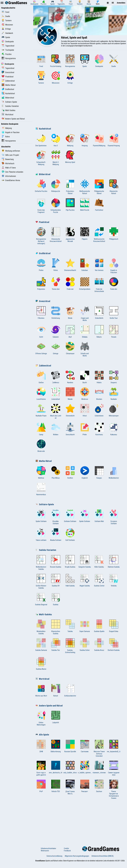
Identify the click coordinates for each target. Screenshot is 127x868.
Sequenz (114, 377)
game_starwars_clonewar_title (99, 767)
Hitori (85, 410)
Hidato (99, 377)
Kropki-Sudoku (70, 562)
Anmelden (121, 3)
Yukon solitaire (41, 535)
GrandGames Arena (11, 180)
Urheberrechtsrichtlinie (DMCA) (103, 856)
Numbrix (70, 377)
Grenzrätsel (8, 72)
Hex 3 (56, 140)
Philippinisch (114, 234)
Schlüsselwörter (70, 690)
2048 (41, 746)
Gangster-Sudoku (85, 562)
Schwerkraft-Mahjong (41, 158)
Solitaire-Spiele (9, 102)
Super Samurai (85, 626)
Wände (70, 394)
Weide (70, 313)
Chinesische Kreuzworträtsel (56, 235)
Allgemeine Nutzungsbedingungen (77, 856)
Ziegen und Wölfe (85, 314)
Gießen (41, 377)
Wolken (56, 429)
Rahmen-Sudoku (114, 562)
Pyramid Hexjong (114, 140)
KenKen (70, 473)
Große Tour (114, 313)
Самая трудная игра (114, 768)
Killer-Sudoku (99, 562)
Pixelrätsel (8, 77)
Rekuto (99, 332)
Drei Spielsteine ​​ (41, 140)
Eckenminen (99, 410)
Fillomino (41, 313)
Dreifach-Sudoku (114, 645)
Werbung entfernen (11, 151)
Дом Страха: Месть (70, 787)
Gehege (56, 348)
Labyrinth (56, 717)
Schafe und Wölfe (85, 349)
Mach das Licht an (56, 412)
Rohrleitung (56, 313)
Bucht (85, 377)
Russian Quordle (70, 746)
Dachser (99, 786)
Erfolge (6, 29)
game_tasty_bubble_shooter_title (70, 767)
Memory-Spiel (70, 157)
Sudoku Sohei (85, 645)
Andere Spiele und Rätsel (13, 119)
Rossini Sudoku (56, 562)
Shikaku (85, 332)
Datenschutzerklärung (54, 856)
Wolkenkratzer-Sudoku (41, 563)
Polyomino (41, 284)
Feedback (67, 851)
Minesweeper (114, 410)
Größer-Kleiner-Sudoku (41, 582)
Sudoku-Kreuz (99, 645)
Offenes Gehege (41, 348)
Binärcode (41, 446)
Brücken (99, 394)
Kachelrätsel (8, 93)
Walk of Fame (9, 168)
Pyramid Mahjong (99, 140)
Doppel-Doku (114, 626)
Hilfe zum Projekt (10, 155)
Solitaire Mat (99, 516)
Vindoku (114, 580)
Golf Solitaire (70, 535)
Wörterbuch (8, 164)
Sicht (41, 332)
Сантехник (85, 746)
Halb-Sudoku (70, 580)
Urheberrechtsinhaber (48, 848)
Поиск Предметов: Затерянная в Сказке (114, 789)
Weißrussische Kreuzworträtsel (99, 235)
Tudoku (70, 626)
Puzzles (7, 54)
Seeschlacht (70, 429)
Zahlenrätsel (8, 81)
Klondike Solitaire (56, 517)
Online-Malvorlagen (41, 718)
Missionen (7, 25)
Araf (70, 332)
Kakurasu (114, 429)
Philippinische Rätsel (99, 187)
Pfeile (85, 429)
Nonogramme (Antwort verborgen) (41, 236)
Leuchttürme (41, 394)
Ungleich (85, 473)
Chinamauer (70, 348)
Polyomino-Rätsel (70, 187)
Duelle (6, 16)
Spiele (6, 37)
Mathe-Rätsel (9, 85)
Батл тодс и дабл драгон (41, 768)
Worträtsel (8, 115)
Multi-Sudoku (8, 110)
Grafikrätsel (8, 89)
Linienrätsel (56, 394)
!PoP (41, 786)
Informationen (9, 176)
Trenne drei (56, 284)
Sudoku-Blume (41, 664)
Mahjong (7, 128)
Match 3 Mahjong (56, 158)
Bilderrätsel (8, 98)
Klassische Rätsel (114, 187)
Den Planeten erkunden (12, 172)
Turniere (7, 21)
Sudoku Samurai (41, 645)
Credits (66, 848)
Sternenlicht (70, 410)
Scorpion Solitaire (114, 517)
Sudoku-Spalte (99, 626)
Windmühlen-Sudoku (41, 627)
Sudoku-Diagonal (41, 599)
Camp (41, 429)
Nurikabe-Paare (41, 410)
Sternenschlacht (70, 265)
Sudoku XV (56, 580)
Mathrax (41, 473)
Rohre (6, 137)
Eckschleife (99, 313)
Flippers (85, 234)
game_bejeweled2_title (114, 746)
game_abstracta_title (56, 767)
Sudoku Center (99, 580)
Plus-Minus (56, 473)
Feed (5, 12)
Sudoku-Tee (56, 645)
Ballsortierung (56, 746)
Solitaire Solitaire (70, 516)
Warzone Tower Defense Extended (99, 748)
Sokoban (85, 265)
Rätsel (56, 690)
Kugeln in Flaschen (11, 132)
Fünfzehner (99, 205)
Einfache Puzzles (41, 186)
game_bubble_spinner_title (85, 767)
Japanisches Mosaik (70, 235)
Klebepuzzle (56, 186)
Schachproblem (85, 284)
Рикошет (85, 786)
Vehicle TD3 (56, 786)
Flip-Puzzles (70, 205)
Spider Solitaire (41, 516)
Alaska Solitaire (56, 535)
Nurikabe (114, 394)
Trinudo (114, 332)
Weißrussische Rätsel (85, 187)
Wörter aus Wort (41, 690)
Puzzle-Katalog (56, 61)
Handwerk (7, 33)
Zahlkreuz (56, 377)
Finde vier (70, 284)
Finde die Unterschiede (99, 285)
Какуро (99, 473)
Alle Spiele (42, 735)
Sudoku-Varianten (10, 106)
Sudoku (56, 599)
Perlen (41, 265)
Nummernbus (41, 489)
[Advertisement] (80, 106)
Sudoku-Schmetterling (70, 646)
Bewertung (8, 159)
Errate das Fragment (41, 206)
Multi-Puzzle (85, 205)
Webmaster (45, 851)
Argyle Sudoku (85, 580)
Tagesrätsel (8, 46)
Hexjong (85, 140)
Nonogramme (9, 58)
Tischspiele (8, 50)
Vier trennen (99, 265)
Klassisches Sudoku (56, 627)
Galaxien (56, 332)
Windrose (85, 394)
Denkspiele (8, 42)
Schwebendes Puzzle (56, 206)
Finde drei (114, 284)
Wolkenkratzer (114, 473)
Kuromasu (99, 429)
